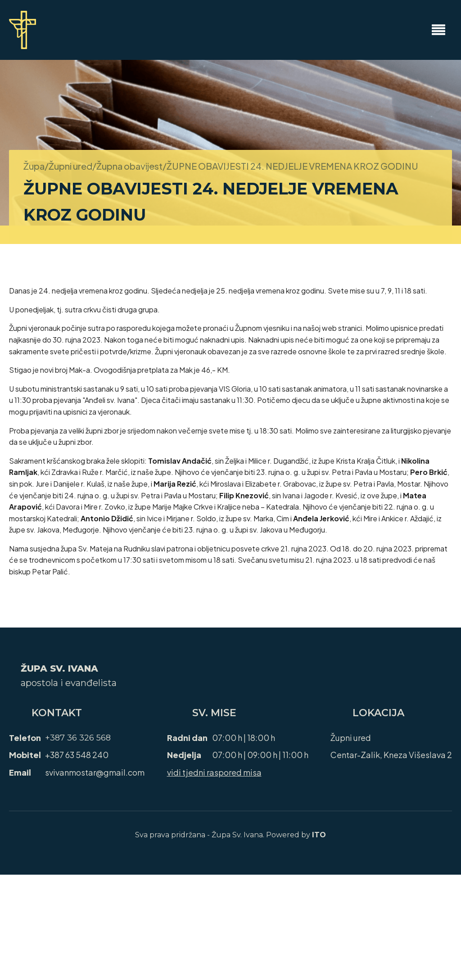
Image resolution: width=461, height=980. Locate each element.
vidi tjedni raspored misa (214, 772)
